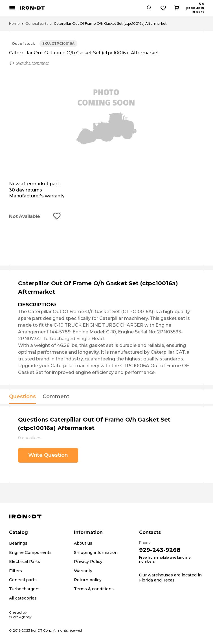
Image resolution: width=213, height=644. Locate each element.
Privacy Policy (88, 561)
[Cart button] (199, 8)
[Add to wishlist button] (57, 217)
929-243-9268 (160, 550)
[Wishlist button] (184, 8)
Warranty (83, 571)
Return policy (88, 580)
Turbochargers (24, 589)
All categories (23, 598)
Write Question (48, 455)
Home (14, 24)
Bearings (18, 543)
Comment (56, 397)
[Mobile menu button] (12, 8)
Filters (16, 571)
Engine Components (30, 552)
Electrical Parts (25, 561)
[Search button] (170, 8)
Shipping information (96, 552)
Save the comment (32, 63)
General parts (37, 24)
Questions (22, 397)
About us (83, 543)
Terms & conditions (94, 589)
